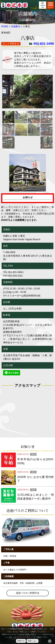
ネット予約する (11, 44)
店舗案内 (16, 26)
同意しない (32, 641)
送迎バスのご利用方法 (28, 593)
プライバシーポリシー (25, 637)
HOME (5, 26)
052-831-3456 (44, 44)
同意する (21, 641)
